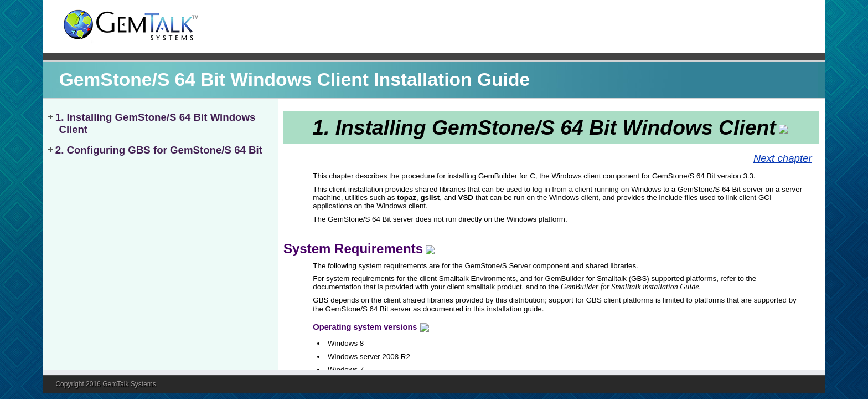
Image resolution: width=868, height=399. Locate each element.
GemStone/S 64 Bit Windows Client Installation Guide (294, 80)
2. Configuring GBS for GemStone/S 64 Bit (159, 150)
